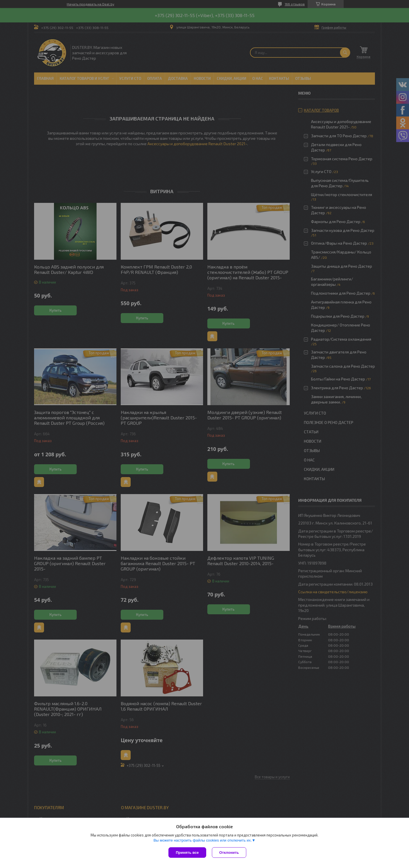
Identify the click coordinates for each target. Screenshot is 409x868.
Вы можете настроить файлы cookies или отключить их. (203, 840)
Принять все (187, 853)
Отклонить (229, 853)
